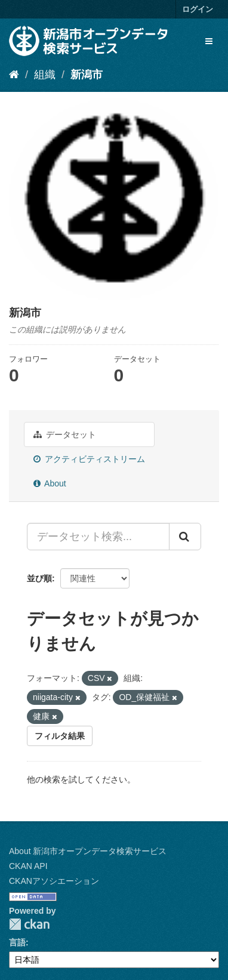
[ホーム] (14, 75)
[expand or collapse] (209, 41)
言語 (17, 942)
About (50, 483)
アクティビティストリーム (89, 459)
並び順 (39, 578)
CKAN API (28, 866)
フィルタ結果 (60, 736)
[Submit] (185, 537)
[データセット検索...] (98, 537)
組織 (45, 75)
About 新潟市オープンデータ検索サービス (88, 851)
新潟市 (87, 75)
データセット (65, 434)
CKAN (29, 924)
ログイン (198, 9)
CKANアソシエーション (54, 881)
